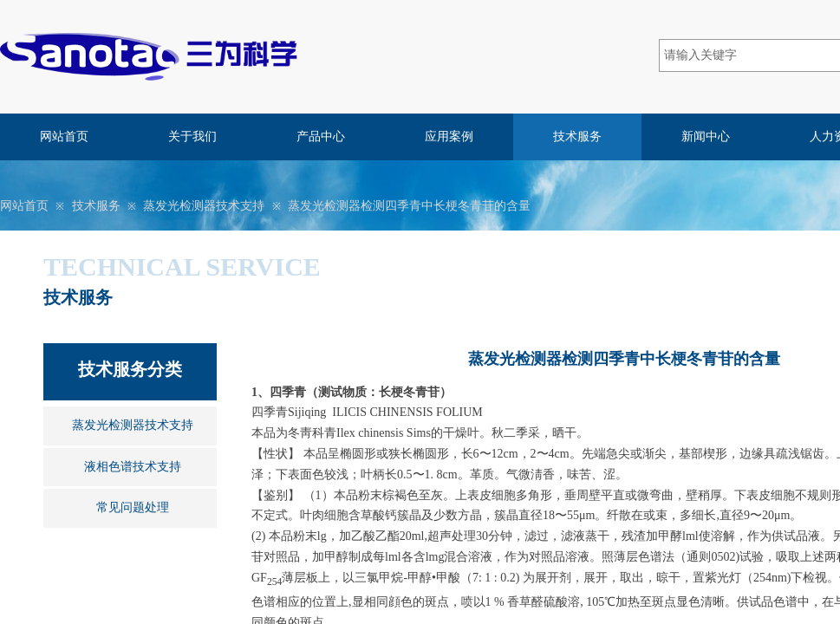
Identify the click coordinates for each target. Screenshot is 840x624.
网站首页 (64, 136)
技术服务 (577, 136)
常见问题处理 (133, 507)
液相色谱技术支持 (133, 467)
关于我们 (192, 136)
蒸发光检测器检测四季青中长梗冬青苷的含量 (409, 206)
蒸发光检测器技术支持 (204, 206)
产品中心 (321, 136)
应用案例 (449, 136)
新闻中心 (706, 136)
